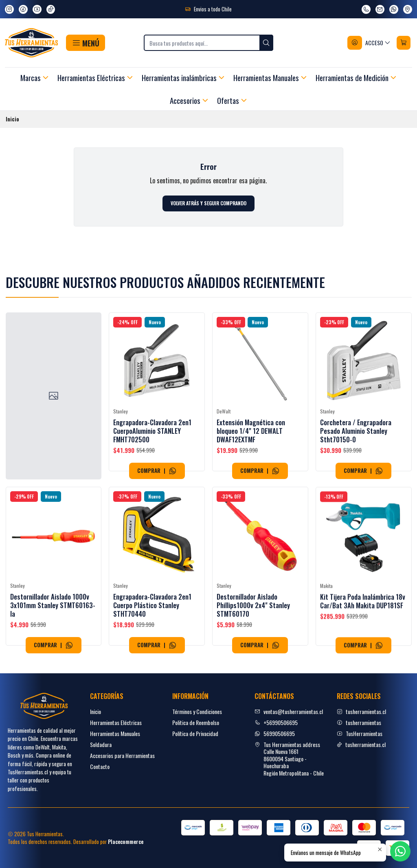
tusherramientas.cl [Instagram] (361, 711)
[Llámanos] (366, 9)
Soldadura (101, 744)
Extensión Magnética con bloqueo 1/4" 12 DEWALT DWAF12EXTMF (251, 443)
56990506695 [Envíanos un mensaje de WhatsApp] (275, 733)
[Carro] (404, 43)
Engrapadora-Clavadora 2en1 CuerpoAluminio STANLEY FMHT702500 (152, 437)
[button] (85, 43)
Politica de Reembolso (196, 722)
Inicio (95, 711)
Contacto (100, 766)
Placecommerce (126, 842)
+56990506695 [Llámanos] (276, 722)
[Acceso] (369, 43)
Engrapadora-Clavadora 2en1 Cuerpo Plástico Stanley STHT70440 (152, 645)
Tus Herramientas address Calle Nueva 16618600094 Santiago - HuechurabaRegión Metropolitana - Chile (289, 759)
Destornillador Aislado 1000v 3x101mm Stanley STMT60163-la (53, 637)
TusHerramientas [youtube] (360, 733)
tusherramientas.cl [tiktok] (361, 744)
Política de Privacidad (195, 733)
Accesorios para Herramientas (122, 755)
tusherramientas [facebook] (359, 722)
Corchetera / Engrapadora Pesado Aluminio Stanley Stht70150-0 (356, 451)
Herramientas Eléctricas (116, 722)
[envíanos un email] (380, 9)
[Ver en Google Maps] (408, 9)
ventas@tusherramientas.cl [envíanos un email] (289, 711)
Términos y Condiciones (197, 711)
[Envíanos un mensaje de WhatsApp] (394, 9)
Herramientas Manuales (115, 733)
